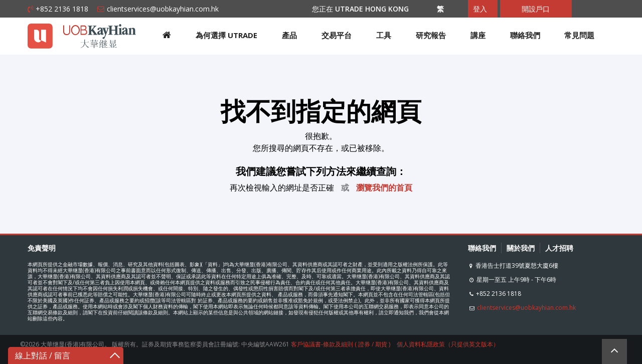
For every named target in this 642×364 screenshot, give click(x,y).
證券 (364, 344)
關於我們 (521, 248)
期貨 (381, 344)
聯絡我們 (525, 35)
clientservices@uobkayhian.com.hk (163, 9)
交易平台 (337, 35)
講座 (478, 35)
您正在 (366, 9)
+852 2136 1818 (62, 9)
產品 (289, 35)
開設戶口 (536, 9)
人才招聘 (559, 248)
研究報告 (431, 35)
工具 (384, 35)
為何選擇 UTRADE (226, 35)
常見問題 (579, 35)
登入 (480, 9)
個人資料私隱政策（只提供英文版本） (448, 344)
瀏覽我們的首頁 (384, 188)
